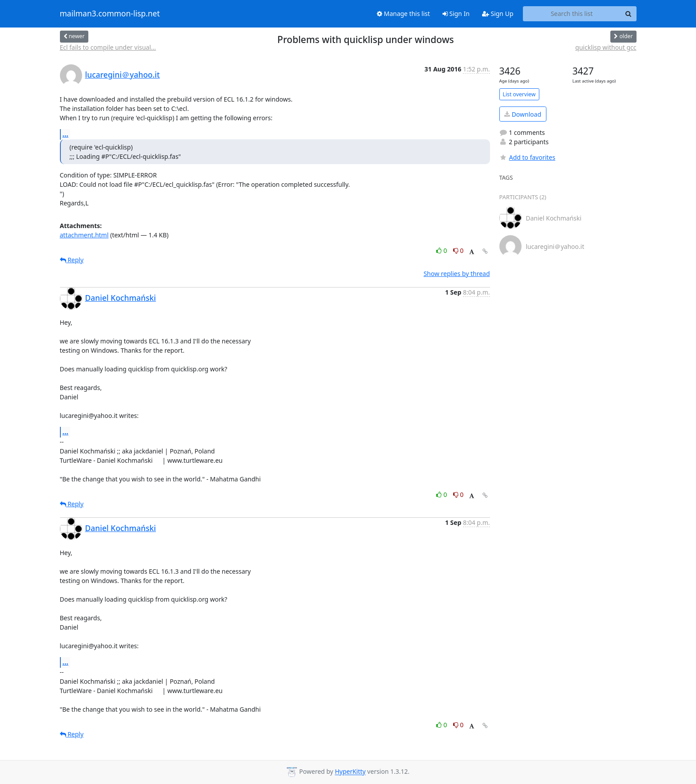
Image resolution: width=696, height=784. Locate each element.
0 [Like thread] (442, 250)
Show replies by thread (457, 274)
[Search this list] (572, 14)
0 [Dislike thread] (459, 250)
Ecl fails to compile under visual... (108, 47)
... (66, 134)
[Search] (629, 14)
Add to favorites (527, 157)
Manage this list (403, 14)
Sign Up (498, 14)
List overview (519, 94)
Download (523, 114)
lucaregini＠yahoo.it (123, 75)
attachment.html (84, 235)
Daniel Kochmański (121, 298)
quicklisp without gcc (606, 47)
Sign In (456, 14)
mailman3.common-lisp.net (110, 14)
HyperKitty (350, 772)
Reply (72, 260)
